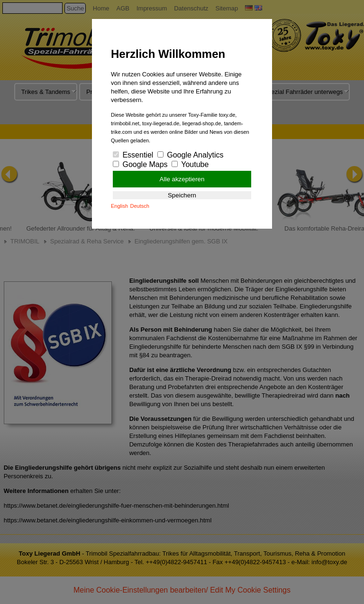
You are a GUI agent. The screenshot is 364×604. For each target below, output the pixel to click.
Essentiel (133, 155)
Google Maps (140, 164)
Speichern (182, 195)
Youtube (190, 164)
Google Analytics (191, 155)
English (119, 206)
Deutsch (140, 206)
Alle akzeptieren (182, 179)
